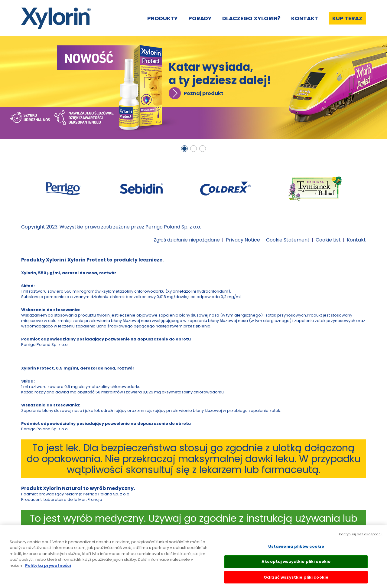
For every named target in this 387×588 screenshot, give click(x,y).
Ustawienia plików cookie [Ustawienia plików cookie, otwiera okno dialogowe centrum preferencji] (296, 550)
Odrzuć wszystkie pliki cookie (296, 581)
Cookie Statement (288, 240)
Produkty (163, 18)
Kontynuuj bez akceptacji (361, 538)
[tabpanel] (193, 88)
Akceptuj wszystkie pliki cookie (296, 565)
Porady (200, 18)
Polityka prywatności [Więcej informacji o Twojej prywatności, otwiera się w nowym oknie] (48, 569)
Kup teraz (347, 18)
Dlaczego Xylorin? (251, 18)
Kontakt (305, 18)
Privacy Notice (243, 240)
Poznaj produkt (204, 93)
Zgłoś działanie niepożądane (187, 240)
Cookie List (328, 240)
